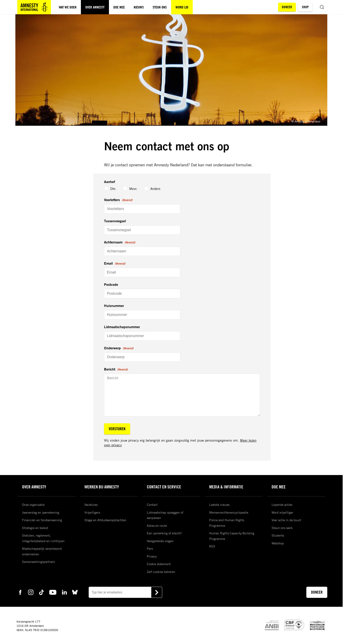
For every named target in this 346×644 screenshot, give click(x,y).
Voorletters (118, 200)
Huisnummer (114, 306)
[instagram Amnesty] (31, 592)
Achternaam (120, 242)
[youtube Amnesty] (53, 592)
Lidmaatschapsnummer (122, 327)
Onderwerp (119, 348)
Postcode (111, 284)
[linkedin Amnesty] (64, 592)
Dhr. (107, 189)
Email (115, 263)
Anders (152, 189)
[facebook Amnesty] (20, 592)
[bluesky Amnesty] (75, 592)
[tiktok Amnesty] (41, 592)
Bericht (116, 369)
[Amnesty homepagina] (34, 7)
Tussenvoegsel (115, 221)
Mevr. (130, 189)
